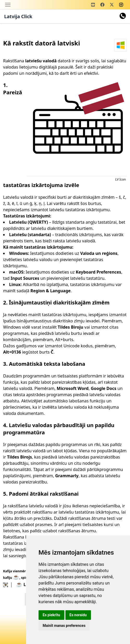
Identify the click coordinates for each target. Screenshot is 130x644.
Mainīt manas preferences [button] (64, 626)
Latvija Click (18, 16)
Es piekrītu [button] (51, 615)
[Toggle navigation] (8, 5)
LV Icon (120, 179)
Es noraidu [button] (78, 615)
